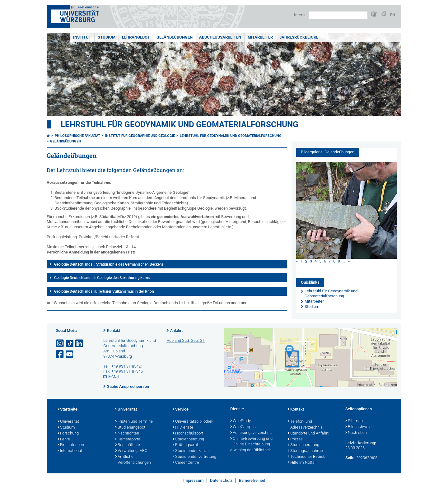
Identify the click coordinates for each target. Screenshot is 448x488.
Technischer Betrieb (307, 457)
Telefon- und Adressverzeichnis (305, 425)
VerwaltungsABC (131, 451)
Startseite (68, 410)
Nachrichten (127, 434)
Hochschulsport (188, 434)
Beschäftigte (128, 445)
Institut (82, 37)
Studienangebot (130, 428)
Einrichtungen (71, 445)
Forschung (68, 434)
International (70, 451)
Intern (299, 15)
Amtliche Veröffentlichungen (133, 460)
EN (393, 15)
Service (181, 410)
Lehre (64, 439)
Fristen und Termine (134, 422)
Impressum (193, 480)
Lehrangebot (136, 37)
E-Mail (114, 376)
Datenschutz (221, 480)
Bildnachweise (359, 427)
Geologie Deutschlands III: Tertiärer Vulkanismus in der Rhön (104, 291)
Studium (107, 37)
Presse (295, 439)
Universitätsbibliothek (193, 422)
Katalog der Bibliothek (250, 450)
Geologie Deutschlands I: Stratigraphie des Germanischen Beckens (109, 264)
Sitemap (354, 421)
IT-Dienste (183, 428)
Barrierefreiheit (252, 480)
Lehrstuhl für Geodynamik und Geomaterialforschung (180, 124)
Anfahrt (176, 331)
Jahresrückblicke (299, 37)
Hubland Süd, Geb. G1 (186, 340)
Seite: (350, 458)
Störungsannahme (305, 451)
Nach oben (356, 433)
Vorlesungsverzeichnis (251, 433)
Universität (68, 422)
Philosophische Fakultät (77, 136)
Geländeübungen (175, 37)
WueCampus (243, 427)
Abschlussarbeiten (220, 37)
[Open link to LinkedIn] (80, 344)
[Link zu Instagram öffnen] (60, 344)
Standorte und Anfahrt (308, 434)
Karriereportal (128, 439)
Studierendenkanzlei (192, 451)
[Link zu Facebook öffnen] (60, 354)
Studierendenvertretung (194, 457)
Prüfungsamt (185, 445)
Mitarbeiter (260, 37)
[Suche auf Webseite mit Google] (338, 15)
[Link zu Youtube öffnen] (70, 354)
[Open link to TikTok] (70, 344)
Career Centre (186, 463)
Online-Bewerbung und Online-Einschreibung (251, 442)
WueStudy (240, 421)
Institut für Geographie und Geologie (140, 136)
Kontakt (114, 331)
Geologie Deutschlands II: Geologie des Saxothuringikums (102, 278)
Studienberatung (188, 439)
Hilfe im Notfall (302, 463)
